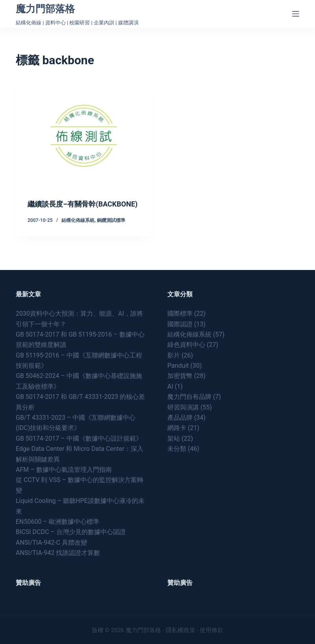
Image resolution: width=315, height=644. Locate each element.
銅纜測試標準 (111, 231)
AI (170, 386)
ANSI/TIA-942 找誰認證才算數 (58, 553)
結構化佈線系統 (78, 231)
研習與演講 (183, 407)
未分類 (177, 449)
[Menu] (296, 14)
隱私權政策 (181, 630)
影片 (174, 355)
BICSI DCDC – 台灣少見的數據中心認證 (71, 532)
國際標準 (180, 314)
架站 (174, 438)
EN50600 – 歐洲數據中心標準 (57, 522)
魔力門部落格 (45, 9)
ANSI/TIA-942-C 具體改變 (51, 543)
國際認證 (180, 324)
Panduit (178, 366)
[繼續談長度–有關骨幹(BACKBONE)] (84, 136)
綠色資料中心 (186, 345)
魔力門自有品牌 (189, 397)
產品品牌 (180, 418)
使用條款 (211, 630)
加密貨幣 (180, 376)
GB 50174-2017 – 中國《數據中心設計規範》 (79, 438)
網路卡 (177, 428)
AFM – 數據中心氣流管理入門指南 (64, 470)
